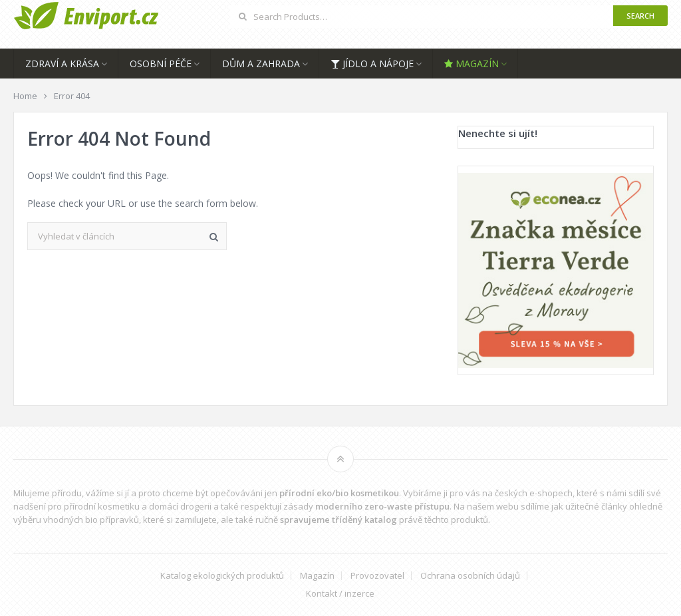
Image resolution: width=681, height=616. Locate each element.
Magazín (472, 64)
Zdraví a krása (62, 64)
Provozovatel (377, 576)
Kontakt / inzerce (340, 594)
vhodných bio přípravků (91, 520)
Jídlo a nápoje (372, 64)
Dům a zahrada (261, 64)
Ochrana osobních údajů (470, 576)
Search (640, 16)
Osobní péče (161, 64)
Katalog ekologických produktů (222, 576)
